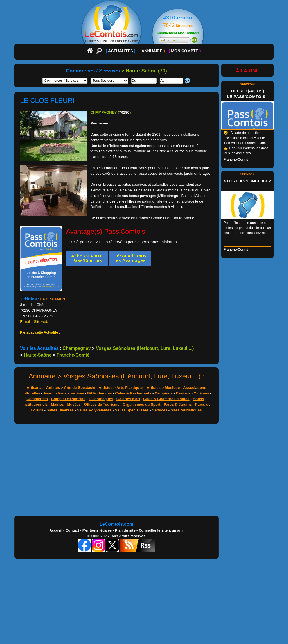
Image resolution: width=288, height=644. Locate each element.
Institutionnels (35, 404)
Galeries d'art (128, 399)
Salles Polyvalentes (94, 410)
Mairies (57, 404)
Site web (41, 322)
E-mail (25, 322)
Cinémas (201, 393)
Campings (164, 393)
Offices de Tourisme (102, 404)
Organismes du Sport (141, 404)
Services (160, 410)
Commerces (37, 399)
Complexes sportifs (68, 399)
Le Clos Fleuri (53, 299)
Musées (74, 404)
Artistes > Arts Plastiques (121, 388)
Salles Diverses (60, 410)
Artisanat (35, 388)
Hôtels (198, 399)
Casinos (183, 393)
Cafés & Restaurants (133, 393)
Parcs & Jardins (178, 404)
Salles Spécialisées (132, 410)
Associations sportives (64, 393)
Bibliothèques (99, 393)
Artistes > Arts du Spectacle (71, 388)
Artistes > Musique (163, 388)
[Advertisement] (144, 471)
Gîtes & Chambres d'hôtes (166, 399)
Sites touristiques (186, 410)
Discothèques (101, 399)
